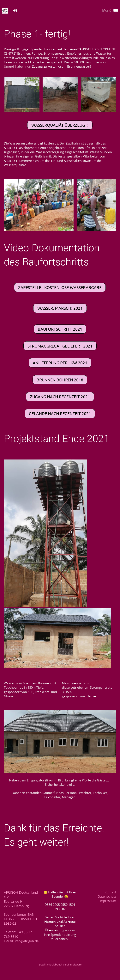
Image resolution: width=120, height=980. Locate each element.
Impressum (108, 901)
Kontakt (110, 892)
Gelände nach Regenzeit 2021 (60, 413)
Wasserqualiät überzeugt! (60, 125)
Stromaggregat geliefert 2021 (60, 346)
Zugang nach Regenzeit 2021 (60, 397)
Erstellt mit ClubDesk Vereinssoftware (60, 965)
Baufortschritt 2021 (60, 329)
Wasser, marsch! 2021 (60, 308)
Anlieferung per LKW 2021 (60, 363)
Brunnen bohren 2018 (60, 380)
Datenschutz (107, 897)
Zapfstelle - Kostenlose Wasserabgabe (60, 287)
